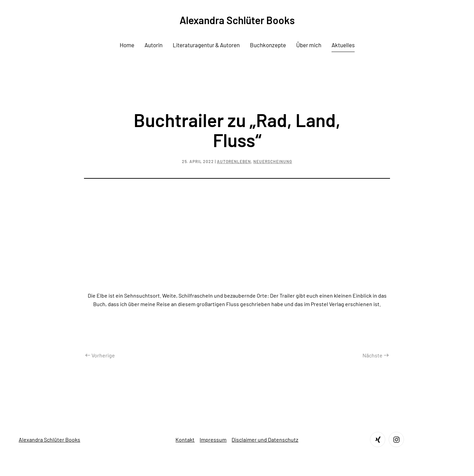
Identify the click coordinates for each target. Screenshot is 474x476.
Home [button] (127, 45)
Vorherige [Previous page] (100, 355)
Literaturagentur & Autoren (206, 45)
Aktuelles (343, 45)
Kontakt (185, 439)
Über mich (309, 45)
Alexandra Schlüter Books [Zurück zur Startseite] (237, 20)
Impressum (213, 439)
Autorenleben (234, 161)
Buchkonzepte (268, 45)
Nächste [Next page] (376, 355)
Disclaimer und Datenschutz (265, 439)
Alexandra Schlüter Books (49, 439)
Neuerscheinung (273, 161)
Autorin (154, 45)
